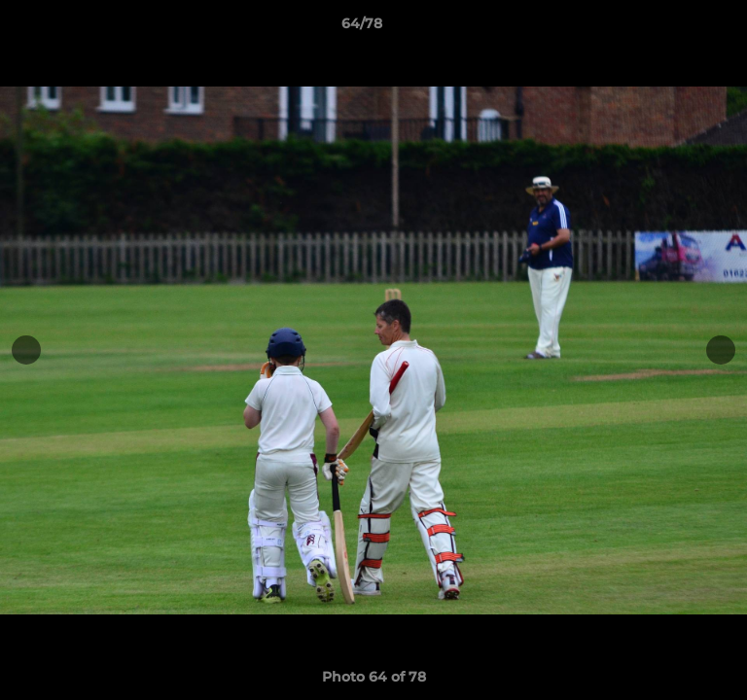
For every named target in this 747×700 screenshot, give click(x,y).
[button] (677, 28)
